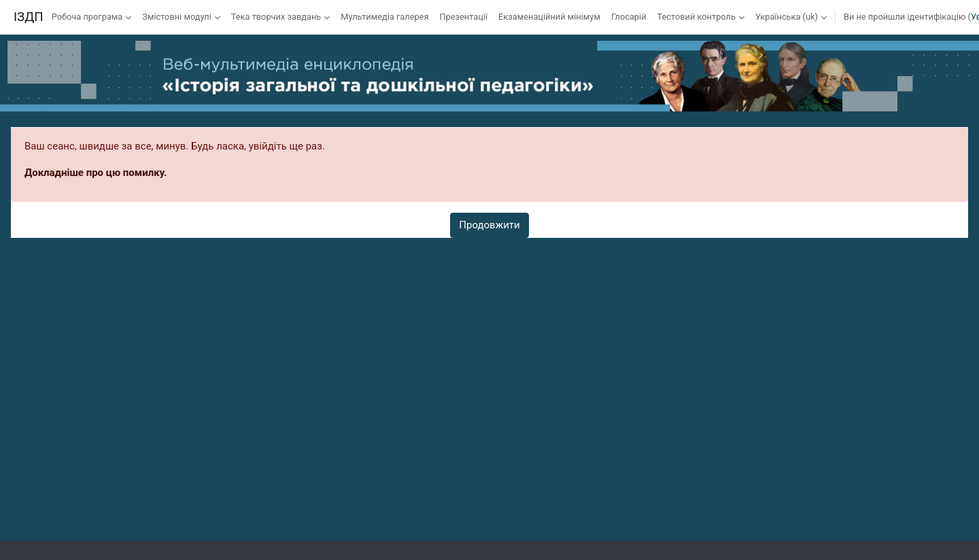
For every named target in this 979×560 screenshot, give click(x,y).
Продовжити (489, 225)
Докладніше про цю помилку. (96, 173)
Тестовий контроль (697, 17)
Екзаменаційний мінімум (549, 17)
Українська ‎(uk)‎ (787, 17)
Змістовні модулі (176, 17)
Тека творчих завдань (276, 17)
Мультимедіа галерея (384, 17)
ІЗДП (29, 17)
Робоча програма (87, 17)
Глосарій (629, 17)
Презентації (463, 17)
